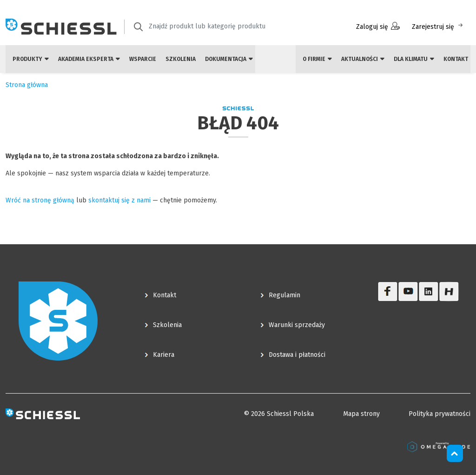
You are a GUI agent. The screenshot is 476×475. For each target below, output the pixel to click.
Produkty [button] (31, 59)
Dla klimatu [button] (414, 59)
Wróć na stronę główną (40, 200)
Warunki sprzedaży (297, 325)
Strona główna (27, 85)
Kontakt (456, 59)
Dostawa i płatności (297, 355)
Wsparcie (143, 59)
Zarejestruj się (438, 26)
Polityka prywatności (440, 414)
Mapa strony (361, 414)
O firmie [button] (317, 59)
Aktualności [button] (363, 59)
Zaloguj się (378, 26)
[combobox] (228, 27)
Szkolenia (181, 59)
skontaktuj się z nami (119, 200)
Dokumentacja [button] (229, 59)
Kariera (164, 355)
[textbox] (222, 26)
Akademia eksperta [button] (89, 59)
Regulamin (284, 295)
